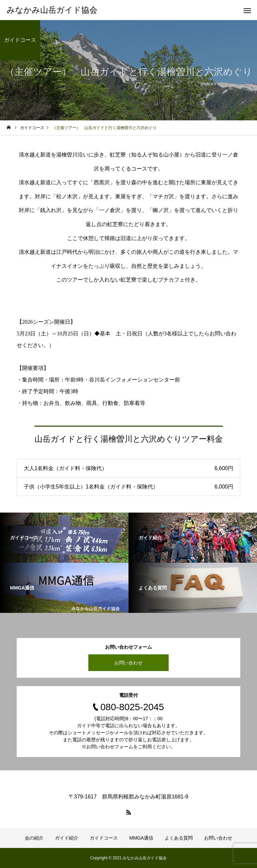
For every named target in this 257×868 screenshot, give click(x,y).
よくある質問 (179, 838)
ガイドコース (104, 838)
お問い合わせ (128, 663)
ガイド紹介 (67, 838)
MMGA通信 (141, 838)
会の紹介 (34, 838)
